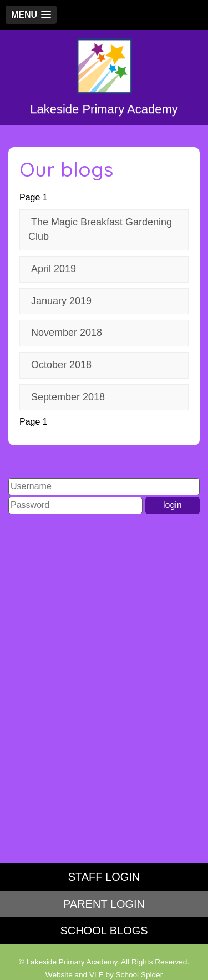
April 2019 (54, 269)
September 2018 (68, 397)
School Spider (139, 975)
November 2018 (67, 333)
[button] (31, 15)
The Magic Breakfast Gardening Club (100, 229)
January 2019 (61, 301)
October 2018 (61, 365)
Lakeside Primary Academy (104, 77)
